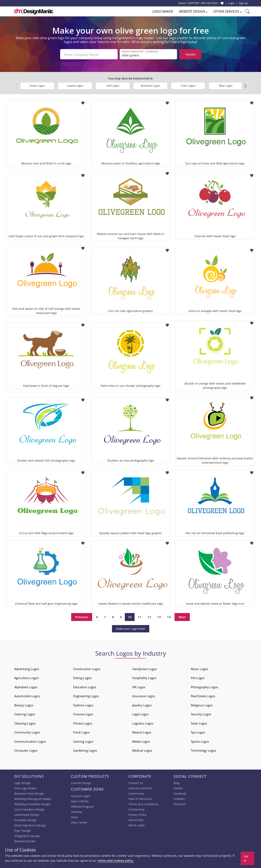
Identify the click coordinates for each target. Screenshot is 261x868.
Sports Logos (200, 741)
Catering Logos (25, 714)
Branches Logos (150, 85)
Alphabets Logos (26, 687)
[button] (245, 85)
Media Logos (141, 741)
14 (169, 617)
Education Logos (85, 687)
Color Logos (188, 85)
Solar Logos (199, 723)
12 (149, 617)
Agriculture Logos (27, 677)
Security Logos (201, 714)
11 (139, 617)
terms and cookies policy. (116, 861)
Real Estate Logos (203, 696)
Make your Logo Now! (131, 628)
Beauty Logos (24, 705)
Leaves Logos (75, 85)
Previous (82, 617)
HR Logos (139, 687)
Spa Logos (198, 732)
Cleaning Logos (25, 723)
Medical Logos (142, 750)
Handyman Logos (144, 668)
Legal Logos (140, 714)
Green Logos (37, 85)
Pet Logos (198, 677)
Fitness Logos (83, 723)
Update (190, 54)
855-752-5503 (209, 3)
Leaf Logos (113, 85)
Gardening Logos (85, 750)
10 (130, 617)
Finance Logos (83, 714)
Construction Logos (87, 668)
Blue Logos (226, 85)
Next (182, 617)
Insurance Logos (144, 696)
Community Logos (27, 732)
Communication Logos (30, 741)
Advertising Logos (27, 668)
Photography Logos (205, 687)
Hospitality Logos (144, 677)
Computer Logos (26, 750)
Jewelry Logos (142, 705)
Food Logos (81, 732)
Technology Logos (203, 750)
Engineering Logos (86, 696)
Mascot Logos (142, 732)
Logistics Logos (143, 723)
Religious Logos (202, 705)
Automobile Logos (27, 696)
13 (159, 617)
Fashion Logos (83, 705)
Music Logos (200, 668)
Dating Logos (82, 677)
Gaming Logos (83, 741)
